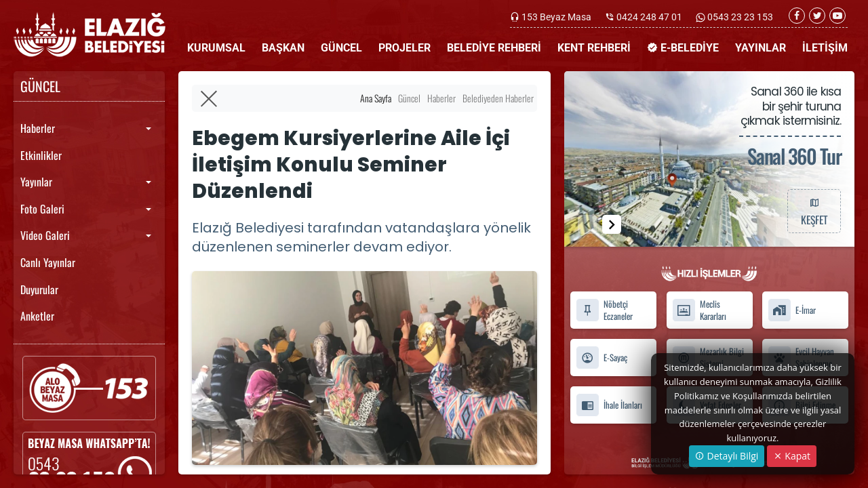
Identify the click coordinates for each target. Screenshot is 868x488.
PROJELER (405, 48)
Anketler (37, 316)
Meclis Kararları (699, 310)
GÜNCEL (341, 48)
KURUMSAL (216, 48)
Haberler (38, 128)
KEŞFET (814, 211)
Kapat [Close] (792, 456)
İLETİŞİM (825, 48)
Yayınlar (36, 182)
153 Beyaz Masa (556, 17)
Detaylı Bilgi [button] (727, 456)
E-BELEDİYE (683, 48)
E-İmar (792, 310)
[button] (612, 224)
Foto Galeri (42, 209)
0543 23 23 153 (739, 17)
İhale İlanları (609, 405)
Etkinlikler (41, 155)
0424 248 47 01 (649, 17)
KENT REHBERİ (594, 48)
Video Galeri (45, 235)
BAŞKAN (283, 48)
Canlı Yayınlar (48, 262)
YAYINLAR (761, 48)
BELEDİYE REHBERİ (494, 48)
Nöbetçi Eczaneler (604, 310)
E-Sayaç (601, 358)
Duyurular (39, 289)
